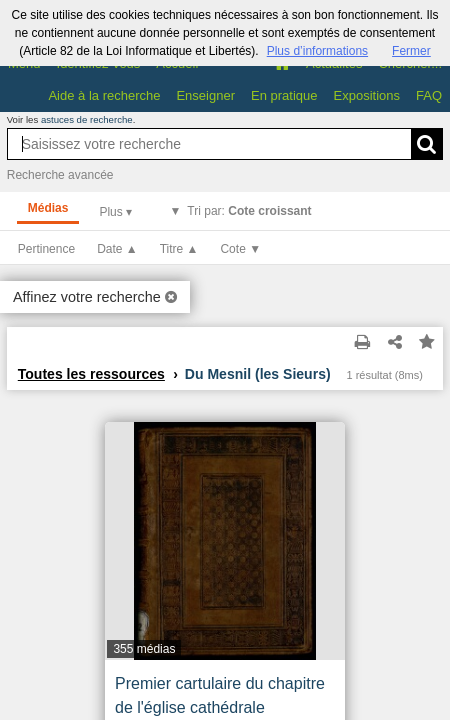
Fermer (411, 51)
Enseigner (205, 95)
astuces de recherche (87, 119)
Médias (48, 208)
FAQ (429, 95)
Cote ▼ (240, 249)
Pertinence (46, 249)
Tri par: (249, 211)
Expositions (367, 95)
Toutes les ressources (91, 374)
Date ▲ (117, 249)
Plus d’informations (317, 51)
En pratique (284, 95)
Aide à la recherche (104, 95)
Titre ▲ (179, 249)
